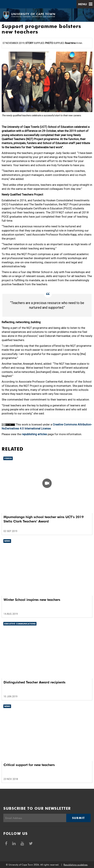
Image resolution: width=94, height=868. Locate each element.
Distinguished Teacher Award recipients (34, 682)
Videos (8, 458)
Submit (78, 818)
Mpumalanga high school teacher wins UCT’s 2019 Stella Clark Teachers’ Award (44, 519)
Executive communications (20, 624)
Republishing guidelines (76, 865)
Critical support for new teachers (29, 765)
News (7, 541)
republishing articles (34, 434)
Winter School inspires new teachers (32, 600)
